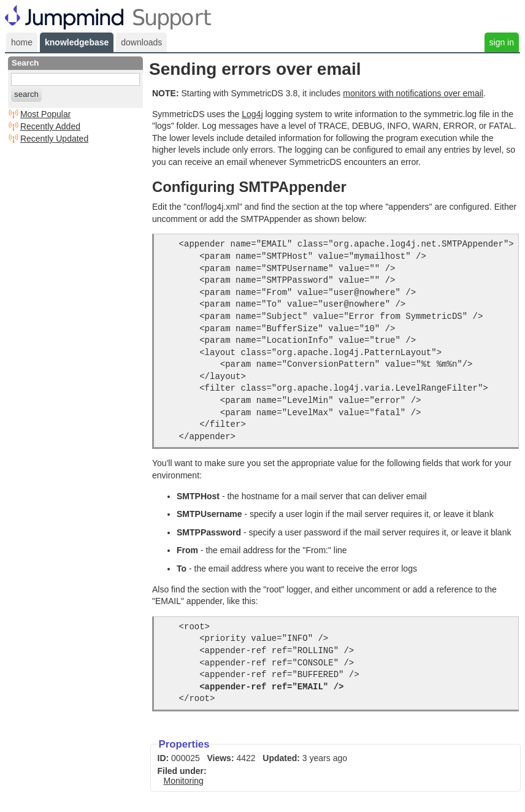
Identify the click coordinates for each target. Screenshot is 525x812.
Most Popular (45, 114)
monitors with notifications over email (413, 93)
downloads (141, 42)
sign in (502, 42)
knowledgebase (77, 42)
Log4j (252, 114)
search (26, 94)
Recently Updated (54, 139)
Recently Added (50, 126)
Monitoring (184, 781)
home (22, 42)
